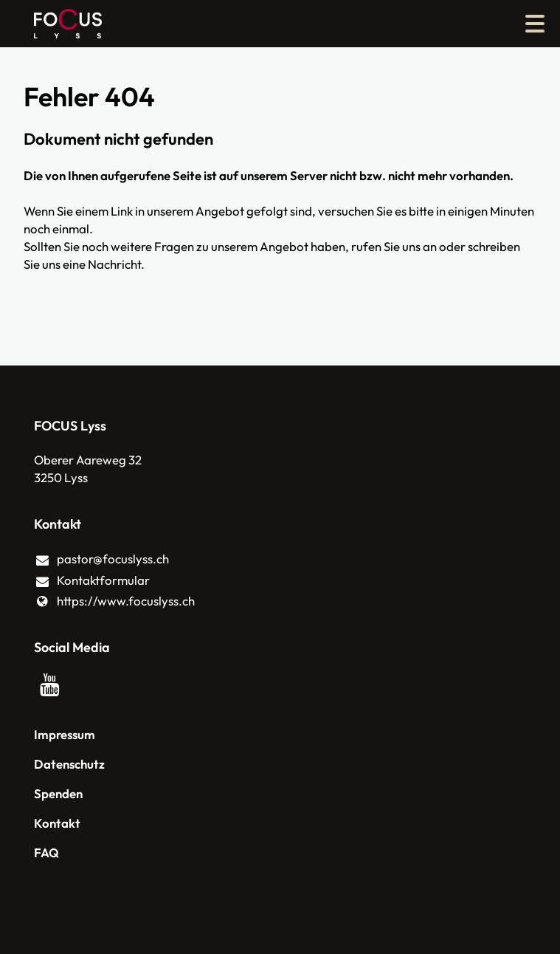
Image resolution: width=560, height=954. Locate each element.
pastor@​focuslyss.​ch (102, 559)
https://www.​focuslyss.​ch (115, 601)
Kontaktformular (92, 581)
